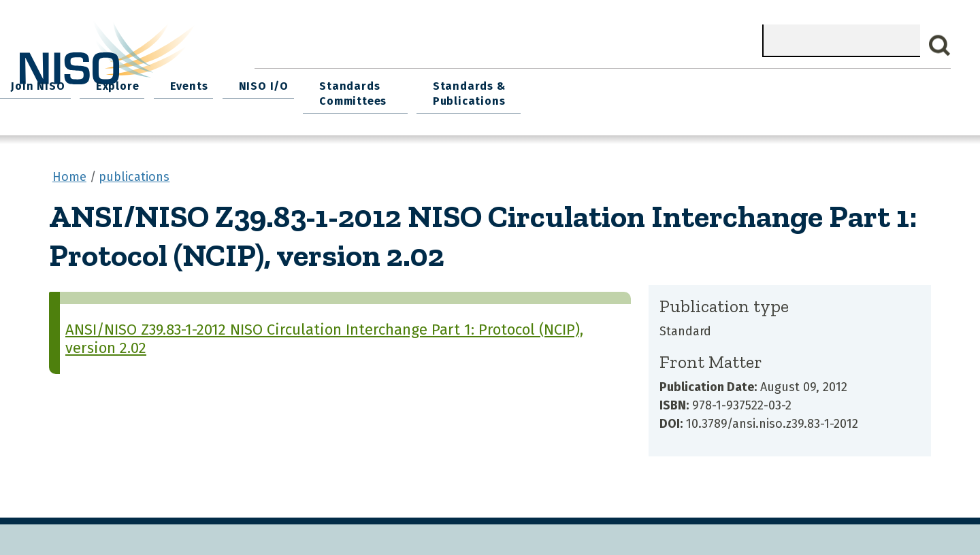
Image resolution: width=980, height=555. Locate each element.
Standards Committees (738, 89)
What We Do (358, 82)
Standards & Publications (870, 89)
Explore (519, 82)
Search (940, 46)
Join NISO (445, 82)
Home (283, 82)
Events (585, 82)
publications (134, 169)
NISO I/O (654, 82)
